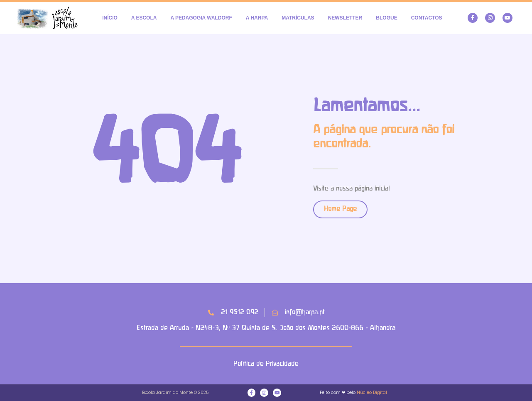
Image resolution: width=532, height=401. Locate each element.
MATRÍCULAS (298, 18)
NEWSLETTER (345, 18)
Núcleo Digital (372, 392)
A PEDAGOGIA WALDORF (201, 18)
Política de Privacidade (266, 364)
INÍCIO (110, 18)
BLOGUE (386, 18)
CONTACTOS (427, 18)
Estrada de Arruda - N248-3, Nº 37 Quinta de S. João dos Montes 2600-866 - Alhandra (266, 328)
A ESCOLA (144, 18)
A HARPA (257, 18)
